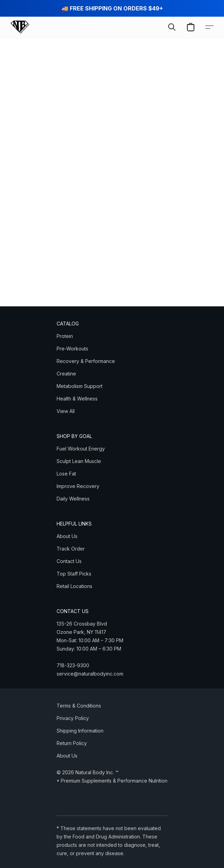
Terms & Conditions (79, 706)
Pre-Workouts (72, 349)
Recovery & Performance (86, 361)
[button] (20, 27)
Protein (65, 336)
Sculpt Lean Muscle (79, 461)
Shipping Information (80, 731)
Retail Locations (74, 586)
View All (66, 411)
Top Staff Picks (74, 574)
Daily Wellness (73, 499)
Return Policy (72, 743)
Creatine (66, 374)
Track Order (71, 549)
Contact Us (69, 561)
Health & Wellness (77, 399)
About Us (67, 536)
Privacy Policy (73, 718)
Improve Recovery (78, 486)
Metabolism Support (80, 386)
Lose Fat (66, 474)
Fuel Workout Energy (81, 449)
